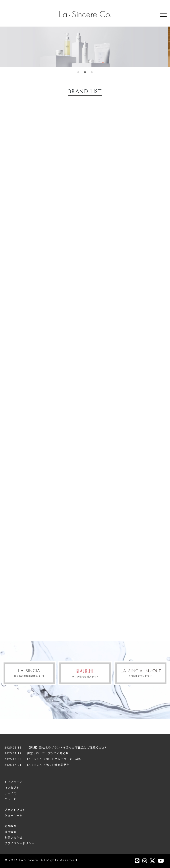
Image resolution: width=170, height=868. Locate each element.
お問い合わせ (13, 837)
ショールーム (13, 815)
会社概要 (10, 826)
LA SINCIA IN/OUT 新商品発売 (48, 765)
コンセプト (12, 787)
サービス (10, 793)
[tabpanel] (85, 47)
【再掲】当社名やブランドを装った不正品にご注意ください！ (69, 747)
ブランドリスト (15, 809)
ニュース (10, 799)
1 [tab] (78, 74)
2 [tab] (85, 74)
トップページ (13, 782)
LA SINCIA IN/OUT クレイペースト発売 (54, 759)
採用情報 (10, 832)
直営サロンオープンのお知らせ (48, 753)
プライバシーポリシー (19, 843)
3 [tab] (92, 74)
